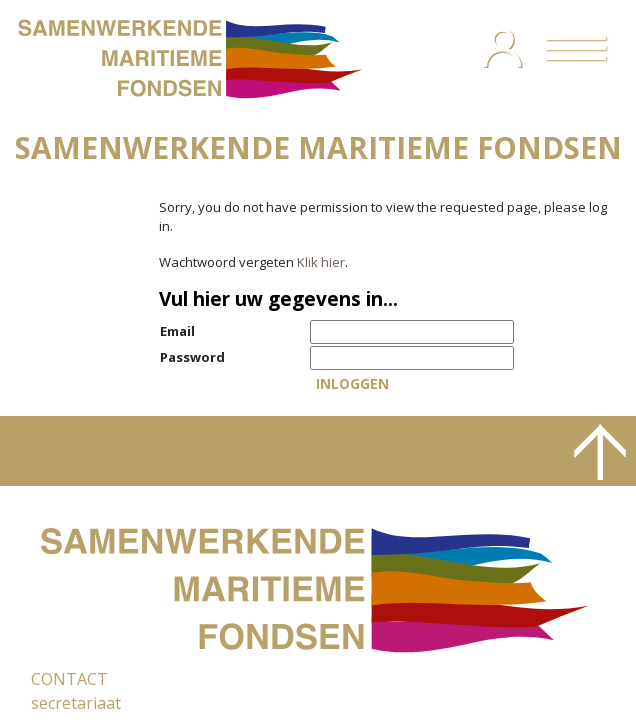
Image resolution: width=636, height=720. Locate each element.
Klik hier (321, 262)
